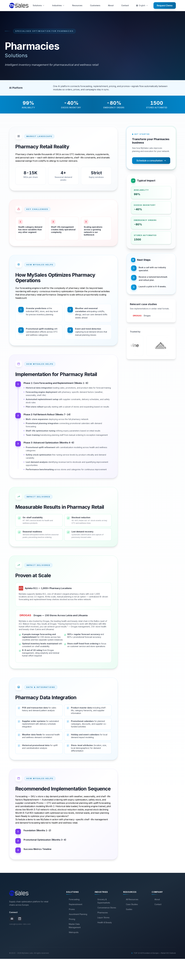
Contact (125, 5)
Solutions (39, 5)
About (111, 5)
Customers (95, 5)
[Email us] (12, 940)
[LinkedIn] (20, 940)
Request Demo (165, 5)
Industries (58, 5)
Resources (77, 5)
